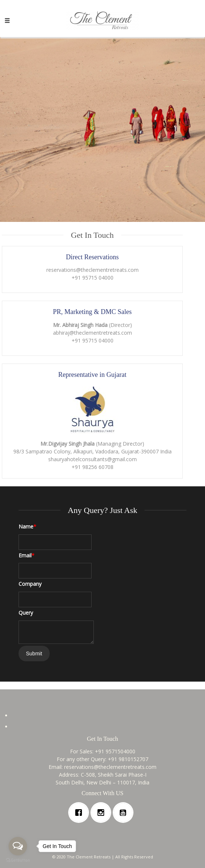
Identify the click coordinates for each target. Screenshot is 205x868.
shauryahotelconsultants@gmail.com (92, 459)
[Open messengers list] (18, 846)
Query (26, 613)
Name (27, 526)
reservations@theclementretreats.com (92, 270)
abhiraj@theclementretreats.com (92, 333)
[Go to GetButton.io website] (18, 860)
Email (27, 555)
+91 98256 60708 (92, 467)
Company (30, 584)
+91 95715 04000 (92, 278)
